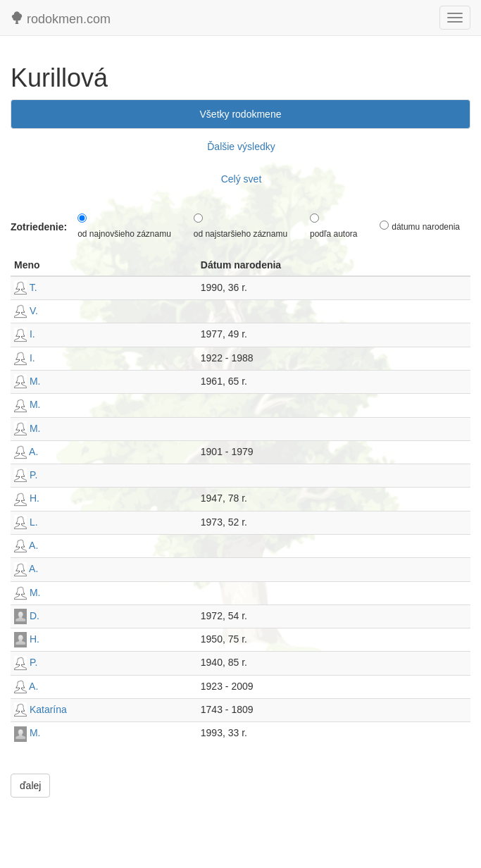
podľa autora (334, 234)
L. (26, 522)
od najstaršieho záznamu (241, 234)
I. (25, 334)
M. (27, 381)
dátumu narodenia (426, 227)
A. (26, 452)
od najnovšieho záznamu (124, 234)
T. (26, 287)
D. (27, 616)
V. (26, 311)
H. (27, 498)
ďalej (30, 786)
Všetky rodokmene (241, 114)
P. (26, 475)
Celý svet (242, 179)
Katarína (40, 709)
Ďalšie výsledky (241, 147)
